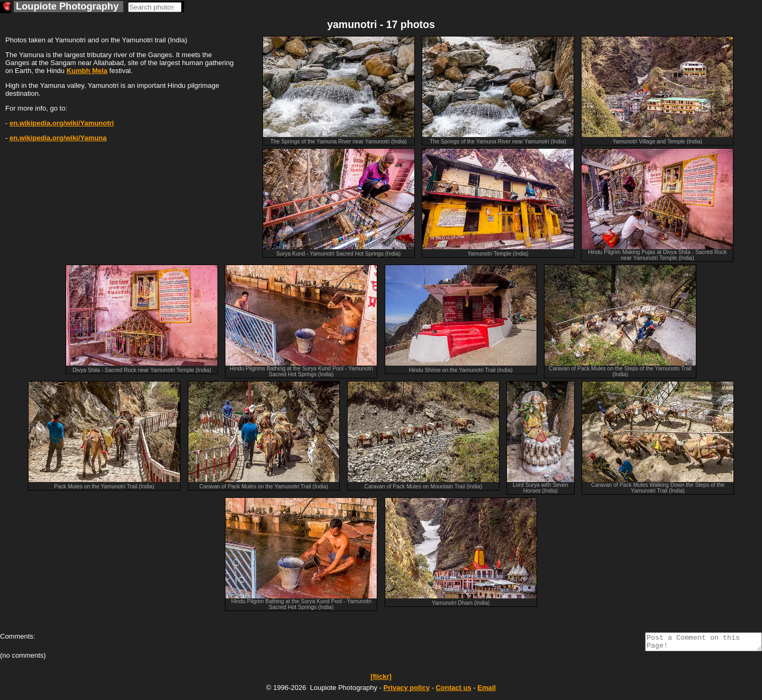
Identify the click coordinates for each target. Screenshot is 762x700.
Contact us (453, 691)
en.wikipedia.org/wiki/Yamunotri (62, 123)
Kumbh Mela (87, 71)
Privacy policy (406, 691)
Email (487, 691)
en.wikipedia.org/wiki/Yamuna (58, 138)
